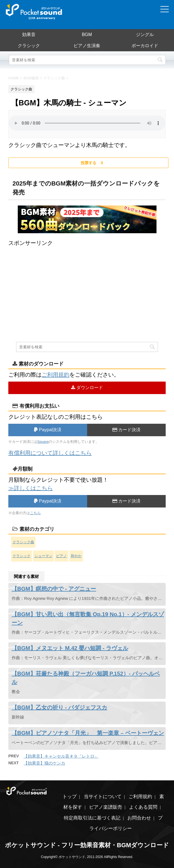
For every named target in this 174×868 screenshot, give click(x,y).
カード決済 (126, 430)
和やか (76, 556)
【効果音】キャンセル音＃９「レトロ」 (61, 756)
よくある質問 (143, 807)
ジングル (145, 35)
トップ (70, 797)
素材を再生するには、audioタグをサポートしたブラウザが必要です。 (87, 123)
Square (43, 442)
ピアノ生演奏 (87, 46)
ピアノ (61, 556)
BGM (87, 35)
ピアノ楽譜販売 (106, 807)
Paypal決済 (48, 430)
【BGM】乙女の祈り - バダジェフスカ (59, 707)
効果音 (29, 35)
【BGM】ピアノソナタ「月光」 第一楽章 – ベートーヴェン (88, 733)
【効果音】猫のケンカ (44, 763)
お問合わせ (139, 818)
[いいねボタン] (88, 163)
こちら (35, 513)
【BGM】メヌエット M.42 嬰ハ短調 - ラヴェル (70, 648)
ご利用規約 (56, 375)
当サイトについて (103, 797)
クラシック (29, 46)
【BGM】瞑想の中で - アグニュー (54, 589)
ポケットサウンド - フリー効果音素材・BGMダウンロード (87, 845)
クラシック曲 (23, 542)
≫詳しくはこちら (31, 488)
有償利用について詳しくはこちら (50, 453)
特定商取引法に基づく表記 (92, 818)
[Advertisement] (87, 286)
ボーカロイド (145, 46)
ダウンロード (87, 388)
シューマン (43, 556)
